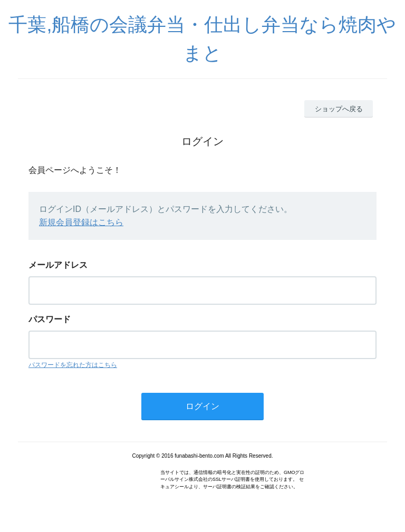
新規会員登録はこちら (81, 222)
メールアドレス (58, 265)
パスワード (50, 319)
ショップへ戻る (339, 109)
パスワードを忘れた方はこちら (73, 365)
